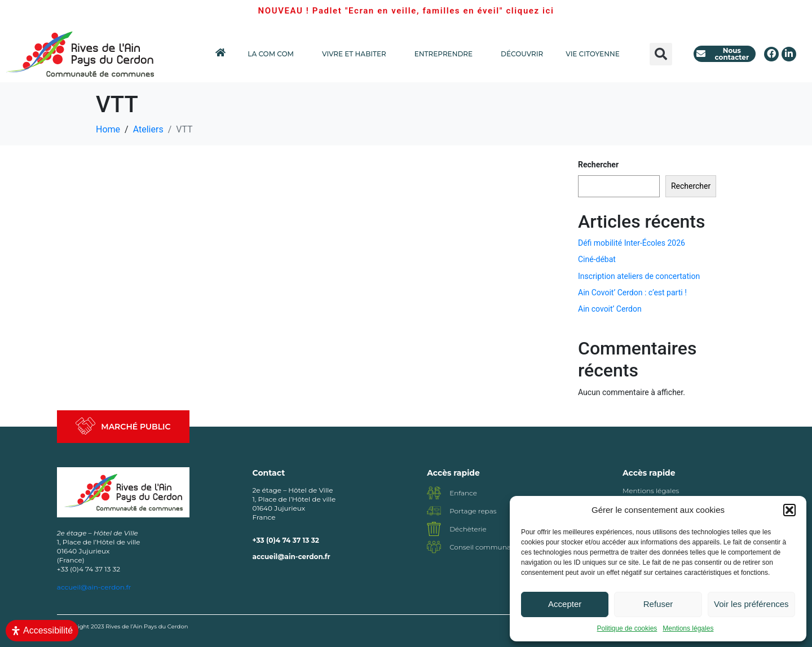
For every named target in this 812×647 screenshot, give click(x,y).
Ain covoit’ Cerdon (610, 309)
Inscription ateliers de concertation (639, 276)
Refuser (658, 604)
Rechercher (598, 165)
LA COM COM (273, 54)
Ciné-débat (597, 259)
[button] (789, 510)
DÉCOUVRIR (522, 54)
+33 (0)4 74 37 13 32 (286, 540)
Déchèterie (468, 529)
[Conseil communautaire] (434, 547)
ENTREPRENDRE (446, 54)
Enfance (463, 493)
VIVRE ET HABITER (357, 54)
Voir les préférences (751, 604)
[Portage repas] (434, 511)
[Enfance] (434, 493)
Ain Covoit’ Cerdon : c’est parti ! (632, 293)
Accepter (565, 604)
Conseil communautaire (490, 547)
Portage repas (473, 511)
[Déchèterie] (434, 529)
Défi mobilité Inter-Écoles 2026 (632, 243)
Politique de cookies (627, 628)
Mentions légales (688, 628)
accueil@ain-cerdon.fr (292, 557)
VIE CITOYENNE (595, 54)
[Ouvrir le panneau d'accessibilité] (42, 631)
